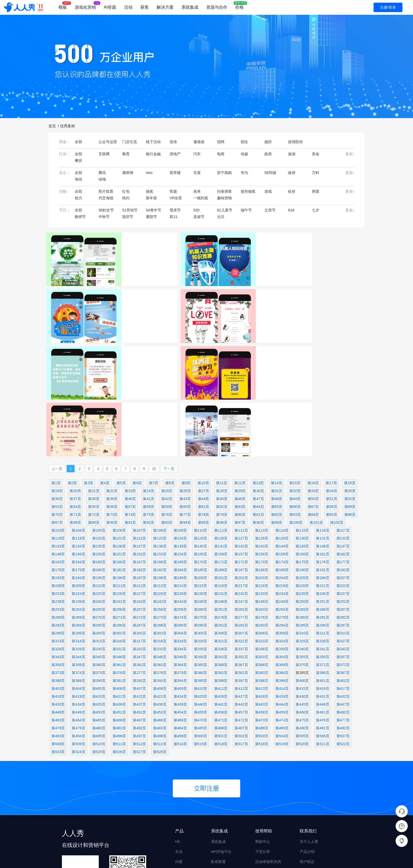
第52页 (350, 439)
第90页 (112, 462)
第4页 (105, 423)
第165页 (99, 502)
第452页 (139, 652)
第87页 (57, 462)
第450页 (99, 652)
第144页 (282, 486)
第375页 (99, 613)
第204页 (282, 518)
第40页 (130, 439)
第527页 (139, 692)
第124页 (180, 478)
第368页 (262, 605)
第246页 (221, 541)
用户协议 (307, 802)
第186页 (221, 510)
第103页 (58, 470)
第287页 (139, 565)
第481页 (119, 668)
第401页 (323, 620)
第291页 (221, 565)
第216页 (221, 526)
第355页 (302, 597)
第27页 (204, 431)
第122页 (139, 478)
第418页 (58, 636)
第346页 (119, 597)
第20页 (75, 431)
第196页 (119, 518)
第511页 (119, 684)
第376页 (119, 613)
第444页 (282, 644)
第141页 (221, 486)
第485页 (201, 668)
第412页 (241, 628)
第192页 (343, 510)
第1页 (56, 423)
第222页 (343, 526)
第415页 (302, 628)
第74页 (130, 454)
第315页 (99, 581)
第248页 (262, 541)
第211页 (119, 526)
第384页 (282, 613)
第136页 (119, 486)
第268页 (58, 557)
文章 (179, 822)
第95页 (204, 462)
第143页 (262, 486)
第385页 (302, 613)
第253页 (58, 549)
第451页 (119, 652)
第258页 (160, 549)
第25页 (167, 431)
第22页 (112, 431)
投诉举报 (263, 812)
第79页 (222, 454)
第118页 (58, 478)
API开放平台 (221, 792)
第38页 (94, 439)
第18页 (350, 423)
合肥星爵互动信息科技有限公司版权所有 (124, 860)
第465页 (99, 660)
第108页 (160, 470)
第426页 (221, 636)
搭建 (179, 832)
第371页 (323, 605)
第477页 (343, 660)
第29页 (240, 431)
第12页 (240, 423)
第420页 (99, 636)
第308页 (262, 573)
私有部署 (218, 802)
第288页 (160, 565)
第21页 (94, 431)
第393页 (160, 620)
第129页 (282, 478)
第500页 (201, 676)
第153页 (160, 494)
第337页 (241, 589)
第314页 (78, 581)
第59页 (167, 447)
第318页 (160, 581)
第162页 (343, 494)
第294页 (282, 565)
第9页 (186, 423)
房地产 (253, 383)
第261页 (221, 549)
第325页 (302, 581)
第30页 (258, 431)
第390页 (99, 620)
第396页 (221, 620)
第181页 (119, 510)
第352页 (241, 597)
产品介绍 (307, 792)
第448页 (58, 652)
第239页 (78, 541)
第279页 (282, 557)
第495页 (99, 676)
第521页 (323, 684)
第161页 (323, 494)
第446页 (323, 644)
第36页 (57, 439)
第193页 (58, 518)
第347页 (139, 597)
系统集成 (190, 7)
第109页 (180, 470)
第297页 (343, 565)
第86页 (350, 454)
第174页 (282, 502)
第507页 (343, 676)
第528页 (160, 692)
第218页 (262, 526)
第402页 (343, 620)
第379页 (180, 613)
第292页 (241, 565)
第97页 (240, 462)
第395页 (201, 620)
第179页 (78, 510)
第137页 (139, 486)
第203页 (262, 518)
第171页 (221, 502)
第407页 (139, 628)
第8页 (170, 423)
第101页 (316, 462)
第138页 (160, 486)
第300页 (99, 573)
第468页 (160, 660)
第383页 (262, 613)
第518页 (262, 684)
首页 (52, 126)
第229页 (180, 534)
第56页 (112, 447)
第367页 (241, 605)
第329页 (78, 589)
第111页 (221, 470)
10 (154, 409)
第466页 (119, 660)
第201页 (221, 518)
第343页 (58, 597)
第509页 (78, 684)
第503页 (262, 676)
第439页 (180, 644)
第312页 (343, 573)
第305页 (201, 573)
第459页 (282, 652)
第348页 (160, 597)
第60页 (185, 447)
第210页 (99, 526)
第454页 (180, 652)
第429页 (282, 636)
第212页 (139, 526)
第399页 (282, 620)
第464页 (78, 660)
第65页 (277, 447)
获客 (145, 7)
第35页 (350, 431)
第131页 (323, 478)
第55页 (94, 447)
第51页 (332, 439)
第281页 (323, 557)
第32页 (295, 431)
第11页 (222, 423)
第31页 (277, 431)
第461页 (323, 652)
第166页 (119, 502)
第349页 (180, 597)
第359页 (78, 605)
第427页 (241, 636)
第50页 (313, 439)
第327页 (343, 581)
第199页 (180, 518)
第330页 (99, 589)
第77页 (185, 454)
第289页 (180, 565)
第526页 (119, 692)
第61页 (204, 447)
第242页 (139, 541)
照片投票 (58, 300)
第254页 (78, 549)
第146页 (323, 486)
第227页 (139, 534)
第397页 (241, 620)
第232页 (241, 534)
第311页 (323, 573)
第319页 (180, 581)
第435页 (99, 644)
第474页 (282, 660)
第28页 (222, 431)
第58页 (149, 447)
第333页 (160, 589)
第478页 (58, 668)
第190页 (302, 510)
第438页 (160, 644)
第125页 (201, 478)
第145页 (302, 486)
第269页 (78, 557)
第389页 (78, 620)
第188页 (262, 510)
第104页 (78, 470)
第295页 (302, 565)
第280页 (302, 557)
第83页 (295, 454)
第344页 (78, 597)
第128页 (262, 478)
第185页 (201, 510)
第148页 (58, 494)
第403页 (58, 628)
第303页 (160, 573)
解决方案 (165, 7)
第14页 (277, 423)
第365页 (201, 605)
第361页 (119, 605)
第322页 (241, 581)
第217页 (241, 526)
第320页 (201, 581)
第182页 (139, 510)
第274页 (180, 557)
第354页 (282, 597)
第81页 (258, 454)
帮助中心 (263, 782)
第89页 (94, 462)
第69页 (350, 447)
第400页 (302, 620)
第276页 (221, 557)
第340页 (302, 589)
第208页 (58, 526)
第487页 (241, 668)
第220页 (302, 526)
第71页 (75, 454)
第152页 (139, 494)
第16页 (313, 423)
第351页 (221, 597)
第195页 (99, 518)
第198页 (160, 518)
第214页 (180, 526)
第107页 (139, 470)
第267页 (343, 549)
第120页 (99, 478)
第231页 (221, 534)
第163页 (58, 502)
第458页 (262, 652)
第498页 (160, 676)
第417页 (343, 628)
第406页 (119, 628)
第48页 (277, 439)
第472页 (241, 660)
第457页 (241, 652)
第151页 (119, 494)
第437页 (139, 644)
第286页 (119, 565)
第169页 (180, 502)
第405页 (99, 628)
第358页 (58, 605)
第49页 (295, 439)
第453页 (160, 652)
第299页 (78, 573)
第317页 (139, 581)
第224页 (78, 534)
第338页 (262, 589)
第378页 (160, 613)
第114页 (282, 470)
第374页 (78, 613)
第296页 (323, 565)
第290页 (201, 565)
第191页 (323, 510)
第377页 (139, 613)
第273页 (160, 557)
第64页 (258, 447)
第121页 (119, 478)
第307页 (241, 573)
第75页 (149, 454)
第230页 (201, 534)
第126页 (221, 478)
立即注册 (206, 728)
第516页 (221, 684)
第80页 (240, 454)
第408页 (160, 628)
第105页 (99, 470)
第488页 (262, 668)
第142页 (241, 486)
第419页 (78, 636)
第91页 (130, 462)
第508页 (58, 684)
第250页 (302, 541)
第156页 (221, 494)
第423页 (160, 636)
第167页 (139, 502)
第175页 (302, 502)
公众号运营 (317, 300)
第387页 (343, 613)
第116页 (323, 470)
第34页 (332, 431)
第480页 (99, 668)
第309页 (282, 573)
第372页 (343, 605)
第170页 (201, 502)
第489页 (282, 668)
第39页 (112, 439)
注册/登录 (388, 7)
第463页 (58, 660)
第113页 (262, 470)
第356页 (323, 597)
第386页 (323, 613)
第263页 (262, 549)
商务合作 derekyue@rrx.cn (322, 822)
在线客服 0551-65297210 (321, 832)
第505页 (302, 676)
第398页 (262, 620)
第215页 (201, 526)
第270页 (99, 557)
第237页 (343, 534)
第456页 (221, 652)
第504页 (282, 676)
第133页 (58, 486)
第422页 (139, 636)
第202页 (241, 518)
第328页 (58, 589)
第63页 (240, 447)
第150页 (99, 494)
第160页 (302, 494)
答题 (145, 300)
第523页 (58, 692)
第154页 (180, 494)
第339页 (282, 589)
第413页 (262, 628)
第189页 (282, 510)
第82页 (277, 454)
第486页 (221, 668)
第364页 (180, 605)
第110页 (201, 470)
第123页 (160, 478)
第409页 (180, 628)
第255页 (99, 549)
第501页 (221, 676)
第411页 (221, 628)
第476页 (323, 660)
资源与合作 (217, 7)
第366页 (221, 605)
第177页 (343, 502)
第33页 (313, 431)
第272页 (139, 557)
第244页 (180, 541)
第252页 (343, 541)
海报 (179, 812)
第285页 (99, 565)
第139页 (180, 486)
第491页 (323, 668)
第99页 (277, 462)
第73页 (112, 454)
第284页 (78, 565)
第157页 (241, 494)
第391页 (119, 620)
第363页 (160, 605)
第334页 (180, 589)
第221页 (323, 526)
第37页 (75, 439)
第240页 (99, 541)
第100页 (296, 462)
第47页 (258, 439)
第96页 (222, 462)
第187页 (241, 510)
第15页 (295, 423)
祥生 (265, 383)
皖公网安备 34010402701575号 (285, 860)
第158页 (262, 494)
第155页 (201, 494)
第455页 (201, 652)
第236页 (323, 534)
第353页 (262, 597)
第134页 (78, 486)
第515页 (201, 684)
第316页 (119, 581)
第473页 (262, 660)
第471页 (221, 660)
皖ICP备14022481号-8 (177, 860)
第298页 (58, 573)
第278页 (262, 557)
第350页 (201, 597)
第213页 (160, 526)
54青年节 (168, 383)
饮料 (81, 300)
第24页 (149, 431)
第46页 (240, 439)
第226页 (119, 534)
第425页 (201, 636)
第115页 (302, 470)
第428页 (262, 636)
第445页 (302, 644)
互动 (179, 792)
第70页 (57, 454)
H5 (178, 782)
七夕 (216, 383)
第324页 (282, 581)
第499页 (180, 676)
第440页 (201, 644)
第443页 (262, 644)
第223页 (58, 534)
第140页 (201, 486)
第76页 (167, 454)
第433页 (58, 644)
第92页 (149, 462)
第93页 (167, 462)
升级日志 (307, 812)
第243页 (160, 541)
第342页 (343, 589)
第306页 (221, 573)
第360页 (99, 605)
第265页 (302, 549)
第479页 (78, 668)
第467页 (139, 660)
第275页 (201, 557)
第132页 (343, 478)
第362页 (139, 605)
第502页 (241, 676)
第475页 (302, 660)
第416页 (323, 628)
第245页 (201, 541)
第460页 (302, 652)
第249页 (282, 541)
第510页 (99, 684)
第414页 (282, 628)
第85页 (332, 454)
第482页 (139, 668)
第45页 (222, 439)
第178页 (58, 510)
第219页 (282, 526)
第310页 (302, 573)
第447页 (343, 644)
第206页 (323, 518)
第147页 (343, 486)
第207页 (343, 518)
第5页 (121, 423)
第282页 (343, 557)
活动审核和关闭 (268, 802)
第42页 (167, 439)
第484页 (180, 668)
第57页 (130, 447)
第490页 (302, 668)
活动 (128, 7)
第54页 (75, 447)
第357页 (343, 597)
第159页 (282, 494)
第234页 (282, 534)
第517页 (241, 684)
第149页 (78, 494)
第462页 (343, 652)
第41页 (149, 439)
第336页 (221, 589)
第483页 (160, 668)
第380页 (201, 613)
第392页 (139, 620)
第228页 (160, 534)
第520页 (302, 684)
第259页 (180, 549)
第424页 (180, 636)
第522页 (343, 684)
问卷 (179, 802)
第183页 (160, 510)
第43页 (185, 439)
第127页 (241, 478)
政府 (75, 383)
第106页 (119, 470)
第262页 (241, 549)
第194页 (78, 518)
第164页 (78, 502)
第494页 (78, 676)
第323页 (262, 581)
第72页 (94, 454)
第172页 (241, 502)
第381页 (221, 613)
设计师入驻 (264, 822)
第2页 (72, 423)
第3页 (88, 423)
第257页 (139, 549)
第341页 (323, 589)
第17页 (331, 423)
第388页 (58, 620)
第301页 (119, 573)
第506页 (323, 676)
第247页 (241, 541)
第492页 (343, 668)
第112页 (241, 470)
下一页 (169, 409)
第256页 (119, 549)
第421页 (119, 636)
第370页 (302, 605)
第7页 (154, 423)
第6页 (137, 423)
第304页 (180, 573)
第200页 (201, 518)
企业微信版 (220, 812)
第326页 (323, 581)
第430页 (302, 636)
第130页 (302, 478)
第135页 (99, 486)
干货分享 (263, 792)
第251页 (323, 541)
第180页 (99, 510)
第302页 (139, 573)
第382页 (241, 613)
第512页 (139, 684)
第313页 (58, 581)
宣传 (71, 300)
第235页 (302, 534)
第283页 (58, 565)
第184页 (180, 510)
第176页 (323, 502)
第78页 (204, 454)
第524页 (78, 692)
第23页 (130, 431)
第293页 (262, 565)
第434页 (78, 644)
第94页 (185, 462)
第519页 (282, 684)
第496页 (119, 676)
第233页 (262, 534)
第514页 (180, 684)
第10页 (203, 423)
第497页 (139, 676)
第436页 (119, 644)
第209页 (78, 526)
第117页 (343, 470)
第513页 (160, 684)
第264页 (282, 549)
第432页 (343, 636)
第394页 (180, 620)
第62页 (222, 447)
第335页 (201, 589)
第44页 (204, 439)
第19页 (57, 431)
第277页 (241, 557)
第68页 (332, 447)
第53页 (57, 447)
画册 (179, 842)
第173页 (262, 502)
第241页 (119, 541)
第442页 (241, 644)
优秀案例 (67, 126)
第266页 (323, 549)
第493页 (58, 676)
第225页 (99, 534)
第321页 (221, 581)
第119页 (78, 478)
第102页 (337, 462)
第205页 (302, 518)
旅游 (306, 383)
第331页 (119, 589)
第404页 (78, 628)
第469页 (180, 660)
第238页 (58, 541)
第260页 (201, 549)
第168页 (160, 502)
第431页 (323, 636)
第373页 (58, 613)
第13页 (258, 423)
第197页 (139, 518)
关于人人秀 (309, 782)
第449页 (78, 652)
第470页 (201, 660)
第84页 (313, 454)
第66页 (295, 447)
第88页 (75, 462)
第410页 (201, 628)
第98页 (258, 462)
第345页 (99, 597)
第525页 (99, 692)
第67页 (313, 447)
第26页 (185, 431)
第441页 (221, 644)
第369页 (282, 605)
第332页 (139, 589)
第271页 (119, 557)
